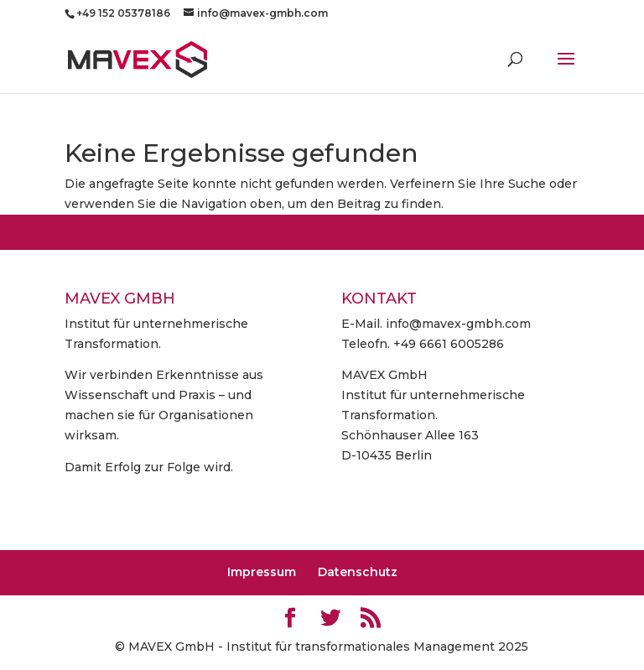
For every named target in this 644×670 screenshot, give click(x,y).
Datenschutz (358, 572)
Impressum (262, 572)
